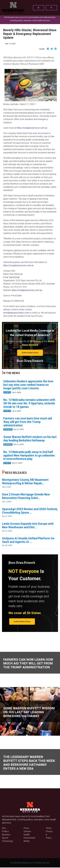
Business (6, 835)
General (27, 831)
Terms (49, 828)
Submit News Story (30, 353)
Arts (4, 828)
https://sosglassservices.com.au (32, 128)
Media (27, 841)
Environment (29, 838)
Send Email (14, 277)
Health (27, 835)
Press (26, 828)
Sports (5, 838)
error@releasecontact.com (16, 313)
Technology (7, 841)
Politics (5, 831)
